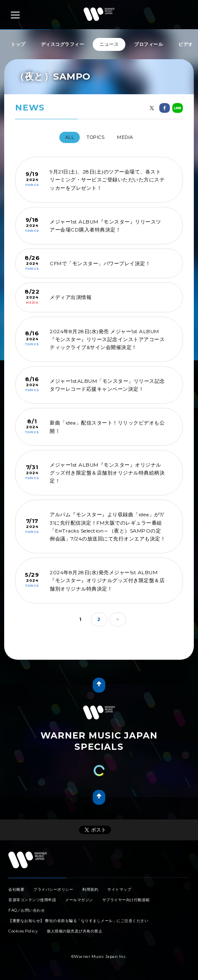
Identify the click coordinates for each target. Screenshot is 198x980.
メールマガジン (79, 900)
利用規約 (90, 889)
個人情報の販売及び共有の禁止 (75, 931)
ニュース (109, 44)
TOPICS (95, 137)
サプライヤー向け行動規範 (126, 900)
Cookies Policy (23, 931)
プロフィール (148, 44)
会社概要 (16, 889)
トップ (18, 44)
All (70, 137)
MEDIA (125, 137)
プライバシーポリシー (53, 889)
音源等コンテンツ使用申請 (32, 900)
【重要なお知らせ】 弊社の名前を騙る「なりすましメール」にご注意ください (78, 921)
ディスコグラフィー (63, 44)
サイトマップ (119, 889)
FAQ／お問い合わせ (27, 910)
